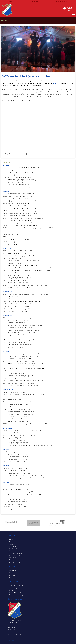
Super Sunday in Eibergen (16, 337)
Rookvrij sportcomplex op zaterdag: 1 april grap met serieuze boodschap (30, 187)
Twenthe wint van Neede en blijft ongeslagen (22, 383)
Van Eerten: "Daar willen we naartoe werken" (21, 497)
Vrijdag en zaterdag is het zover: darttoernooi (22, 201)
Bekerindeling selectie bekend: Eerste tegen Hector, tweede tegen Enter (30, 445)
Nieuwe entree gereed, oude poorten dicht (21, 223)
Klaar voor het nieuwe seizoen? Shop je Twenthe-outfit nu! (26, 433)
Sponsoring (13, 588)
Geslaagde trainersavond (15, 170)
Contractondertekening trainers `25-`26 (20, 473)
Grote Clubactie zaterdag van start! (19, 404)
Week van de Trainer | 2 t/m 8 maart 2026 (21, 251)
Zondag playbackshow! (15, 273)
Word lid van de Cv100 (16, 593)
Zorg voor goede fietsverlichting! (18, 335)
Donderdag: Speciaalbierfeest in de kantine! (21, 332)
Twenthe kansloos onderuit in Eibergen (20, 328)
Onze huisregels (14, 546)
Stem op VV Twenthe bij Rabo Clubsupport (21, 414)
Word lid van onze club (16, 586)
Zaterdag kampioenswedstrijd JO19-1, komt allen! (23, 309)
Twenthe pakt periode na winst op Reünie (21, 216)
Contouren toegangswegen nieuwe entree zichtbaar (24, 330)
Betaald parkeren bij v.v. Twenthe (18, 199)
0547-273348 (17, 634)
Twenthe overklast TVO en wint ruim (19, 234)
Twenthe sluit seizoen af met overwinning (21, 485)
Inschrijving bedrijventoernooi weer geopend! (22, 172)
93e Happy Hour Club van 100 (17, 206)
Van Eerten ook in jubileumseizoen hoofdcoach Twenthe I (25, 325)
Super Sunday (12, 487)
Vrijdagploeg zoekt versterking (17, 459)
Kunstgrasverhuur (15, 560)
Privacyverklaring (15, 562)
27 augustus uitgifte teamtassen (18, 443)
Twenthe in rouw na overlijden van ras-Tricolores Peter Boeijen (27, 381)
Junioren (12, 575)
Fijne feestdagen (13, 297)
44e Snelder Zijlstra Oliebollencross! (19, 287)
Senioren (12, 573)
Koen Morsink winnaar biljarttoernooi (19, 220)
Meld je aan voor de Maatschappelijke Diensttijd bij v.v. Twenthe (28, 294)
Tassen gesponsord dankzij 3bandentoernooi (22, 208)
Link (28, 154)
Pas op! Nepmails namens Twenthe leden (20, 452)
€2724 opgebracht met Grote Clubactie (20, 342)
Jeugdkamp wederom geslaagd (17, 502)
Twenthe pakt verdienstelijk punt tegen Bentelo (22, 318)
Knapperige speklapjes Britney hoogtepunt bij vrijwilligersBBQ (27, 424)
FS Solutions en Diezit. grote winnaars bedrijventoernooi (25, 475)
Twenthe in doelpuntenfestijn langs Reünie (21, 376)
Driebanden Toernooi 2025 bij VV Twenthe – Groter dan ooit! (26, 407)
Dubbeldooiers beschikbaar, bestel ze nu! (21, 194)
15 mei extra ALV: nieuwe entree (17, 507)
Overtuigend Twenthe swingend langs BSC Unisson (23, 340)
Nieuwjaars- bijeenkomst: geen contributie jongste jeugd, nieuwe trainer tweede (33, 268)
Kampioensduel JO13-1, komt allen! (18, 489)
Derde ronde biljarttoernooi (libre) (18, 253)
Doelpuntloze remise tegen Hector (18, 421)
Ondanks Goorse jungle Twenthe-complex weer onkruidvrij (26, 435)
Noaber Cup (57, 83)
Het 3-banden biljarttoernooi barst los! (20, 345)
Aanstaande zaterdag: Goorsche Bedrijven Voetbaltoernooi (26, 478)
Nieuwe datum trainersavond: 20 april (19, 185)
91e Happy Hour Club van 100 (17, 440)
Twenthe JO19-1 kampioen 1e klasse (18, 306)
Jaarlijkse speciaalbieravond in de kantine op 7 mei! (24, 167)
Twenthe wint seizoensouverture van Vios (20, 402)
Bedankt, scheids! (13, 378)
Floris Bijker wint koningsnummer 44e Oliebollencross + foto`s (27, 285)
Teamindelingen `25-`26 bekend (18, 471)
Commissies (13, 551)
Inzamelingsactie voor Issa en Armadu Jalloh (22, 242)
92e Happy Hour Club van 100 (17, 323)
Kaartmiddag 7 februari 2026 (17, 280)
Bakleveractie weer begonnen (17, 392)
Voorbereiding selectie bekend (17, 454)
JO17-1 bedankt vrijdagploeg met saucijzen (21, 239)
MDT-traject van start (14, 258)
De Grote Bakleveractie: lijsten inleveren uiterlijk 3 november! (27, 354)
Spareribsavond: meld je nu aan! (18, 311)
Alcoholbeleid (14, 549)
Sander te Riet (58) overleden (17, 462)
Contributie (13, 590)
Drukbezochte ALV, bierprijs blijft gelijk (20, 371)
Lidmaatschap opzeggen (17, 595)
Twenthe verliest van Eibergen (17, 182)
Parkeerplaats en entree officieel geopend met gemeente (25, 218)
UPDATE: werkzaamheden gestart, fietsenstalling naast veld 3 (26, 395)
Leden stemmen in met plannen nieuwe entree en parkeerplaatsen (28, 494)
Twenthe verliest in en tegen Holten (19, 417)
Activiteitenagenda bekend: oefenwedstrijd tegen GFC (24, 419)
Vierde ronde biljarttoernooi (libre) (18, 237)
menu (73, 16)
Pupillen (12, 577)
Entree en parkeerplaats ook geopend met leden (23, 213)
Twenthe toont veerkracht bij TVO (18, 397)
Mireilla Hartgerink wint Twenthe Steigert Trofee (23, 265)
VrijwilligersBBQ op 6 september (18, 438)
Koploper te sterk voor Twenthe (17, 509)
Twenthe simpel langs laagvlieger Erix (19, 320)
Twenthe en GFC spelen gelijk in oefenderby (21, 256)
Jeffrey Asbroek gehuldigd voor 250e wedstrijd (22, 180)
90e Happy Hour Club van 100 (17, 499)
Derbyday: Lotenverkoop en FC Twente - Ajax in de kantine (26, 364)
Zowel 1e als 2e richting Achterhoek (19, 457)
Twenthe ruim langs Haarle (16, 504)
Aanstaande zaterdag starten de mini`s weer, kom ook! (25, 430)
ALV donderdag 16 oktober (16, 373)
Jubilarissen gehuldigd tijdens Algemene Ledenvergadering (26, 368)
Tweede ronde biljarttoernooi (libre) (19, 275)
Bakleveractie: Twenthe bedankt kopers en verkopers (24, 301)
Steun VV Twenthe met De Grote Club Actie (21, 361)
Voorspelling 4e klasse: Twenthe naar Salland (22, 468)
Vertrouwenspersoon (16, 555)
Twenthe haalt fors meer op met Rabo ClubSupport (24, 385)
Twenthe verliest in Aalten (16, 347)
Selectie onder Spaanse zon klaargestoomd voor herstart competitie (29, 270)
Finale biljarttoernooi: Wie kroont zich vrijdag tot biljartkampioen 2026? (30, 228)
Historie (12, 539)
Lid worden (34, 2)
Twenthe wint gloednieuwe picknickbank (20, 177)
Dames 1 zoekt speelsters (16, 399)
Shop (11, 2)
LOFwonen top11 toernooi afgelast (18, 283)
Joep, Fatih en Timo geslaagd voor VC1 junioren (22, 304)
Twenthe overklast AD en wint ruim (18, 203)
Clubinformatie (14, 542)
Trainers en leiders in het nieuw (17, 299)
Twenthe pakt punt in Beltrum (17, 244)
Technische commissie (16, 553)
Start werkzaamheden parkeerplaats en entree (22, 412)
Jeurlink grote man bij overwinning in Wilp (21, 492)
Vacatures (12, 544)
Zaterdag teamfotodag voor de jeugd (19, 409)
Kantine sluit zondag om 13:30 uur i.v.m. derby (22, 211)
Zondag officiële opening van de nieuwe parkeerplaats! (25, 225)
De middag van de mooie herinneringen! (20, 175)
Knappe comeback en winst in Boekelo (20, 196)
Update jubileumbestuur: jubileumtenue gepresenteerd (25, 261)
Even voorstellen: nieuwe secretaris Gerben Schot (23, 356)
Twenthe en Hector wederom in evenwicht (21, 359)
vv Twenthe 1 (13, 571)
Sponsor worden (61, 2)
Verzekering (13, 558)
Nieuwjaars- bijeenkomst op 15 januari (20, 278)
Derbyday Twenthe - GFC (15, 263)
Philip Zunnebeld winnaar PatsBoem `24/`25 (21, 366)
